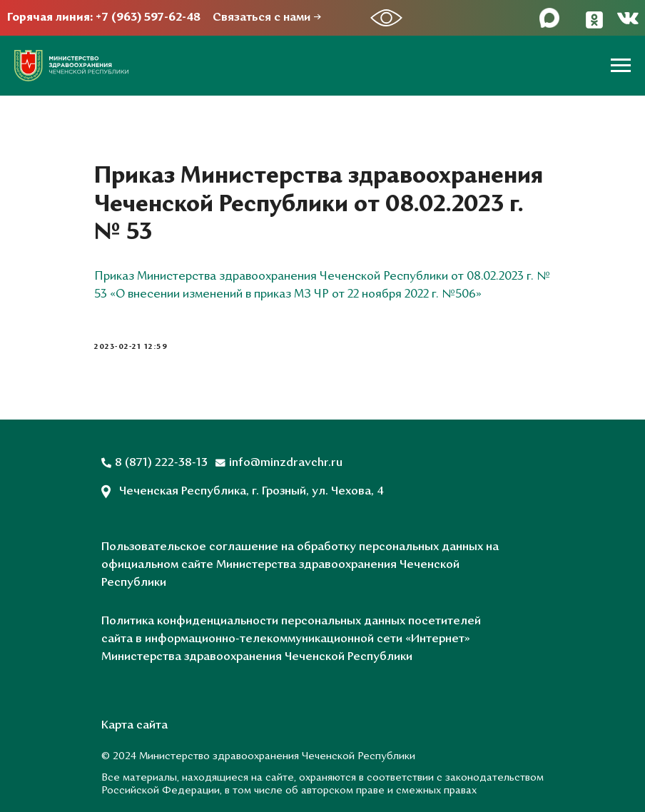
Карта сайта (134, 726)
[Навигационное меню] (621, 66)
